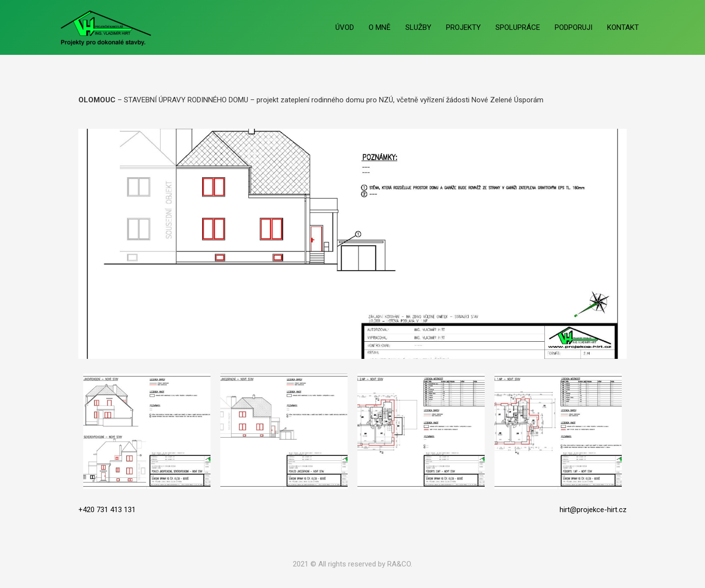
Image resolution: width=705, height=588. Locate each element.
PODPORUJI (574, 27)
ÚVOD (345, 27)
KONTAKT (623, 27)
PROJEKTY (463, 27)
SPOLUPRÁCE (518, 27)
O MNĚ (380, 27)
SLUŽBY (418, 27)
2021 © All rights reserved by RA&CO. (352, 564)
